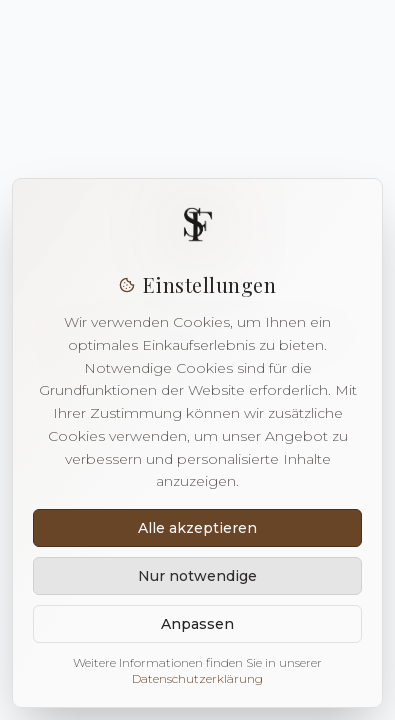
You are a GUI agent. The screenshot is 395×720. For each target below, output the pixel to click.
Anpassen (197, 624)
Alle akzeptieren (197, 528)
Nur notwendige (197, 576)
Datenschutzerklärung (197, 678)
